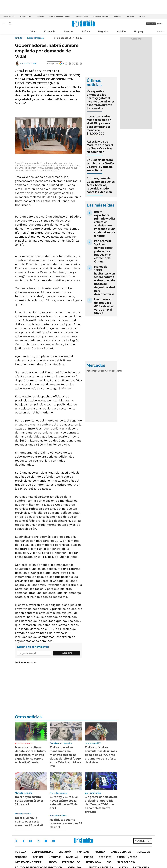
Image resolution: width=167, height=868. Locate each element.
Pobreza (40, 17)
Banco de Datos (121, 852)
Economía (50, 31)
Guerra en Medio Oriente (60, 17)
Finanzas (68, 31)
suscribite (151, 24)
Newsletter (160, 31)
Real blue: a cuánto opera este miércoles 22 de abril (66, 823)
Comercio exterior (101, 17)
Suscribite (67, 653)
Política (86, 31)
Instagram (30, 841)
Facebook (23, 841)
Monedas (91, 371)
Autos (53, 862)
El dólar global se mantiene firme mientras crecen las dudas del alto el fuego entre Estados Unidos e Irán (66, 757)
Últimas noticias (42, 852)
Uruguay (139, 31)
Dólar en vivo (26, 17)
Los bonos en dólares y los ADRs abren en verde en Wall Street (104, 306)
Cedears (118, 371)
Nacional (72, 857)
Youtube (46, 841)
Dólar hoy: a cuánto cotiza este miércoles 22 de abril (29, 801)
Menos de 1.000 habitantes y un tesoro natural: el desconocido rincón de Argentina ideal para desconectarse (105, 280)
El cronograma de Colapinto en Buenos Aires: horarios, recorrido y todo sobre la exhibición (101, 185)
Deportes (105, 857)
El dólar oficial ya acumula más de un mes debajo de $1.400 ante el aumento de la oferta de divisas (101, 755)
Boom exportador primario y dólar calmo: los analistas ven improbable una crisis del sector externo (105, 224)
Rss (109, 862)
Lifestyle (54, 857)
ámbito (19, 38)
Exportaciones (82, 17)
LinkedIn (38, 841)
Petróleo (130, 17)
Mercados (143, 852)
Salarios (117, 17)
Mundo (89, 857)
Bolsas (99, 371)
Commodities (108, 371)
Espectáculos (71, 862)
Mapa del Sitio (126, 862)
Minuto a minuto (25, 743)
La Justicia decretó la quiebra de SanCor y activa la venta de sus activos (101, 165)
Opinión (121, 31)
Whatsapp (54, 841)
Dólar (33, 31)
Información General (29, 862)
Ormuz (142, 17)
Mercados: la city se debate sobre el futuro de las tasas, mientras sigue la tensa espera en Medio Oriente (30, 755)
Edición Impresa (127, 857)
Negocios (103, 31)
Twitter (16, 841)
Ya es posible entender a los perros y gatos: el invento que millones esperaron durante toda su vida (101, 100)
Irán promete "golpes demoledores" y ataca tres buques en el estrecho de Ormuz (104, 251)
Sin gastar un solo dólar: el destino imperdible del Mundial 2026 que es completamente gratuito (101, 804)
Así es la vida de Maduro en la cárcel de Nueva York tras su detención (100, 147)
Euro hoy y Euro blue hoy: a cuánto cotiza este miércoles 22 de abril (64, 802)
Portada (21, 852)
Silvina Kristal (30, 63)
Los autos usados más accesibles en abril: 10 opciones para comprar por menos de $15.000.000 (99, 125)
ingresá (160, 24)
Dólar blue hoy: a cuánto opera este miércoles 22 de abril (29, 821)
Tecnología (93, 862)
